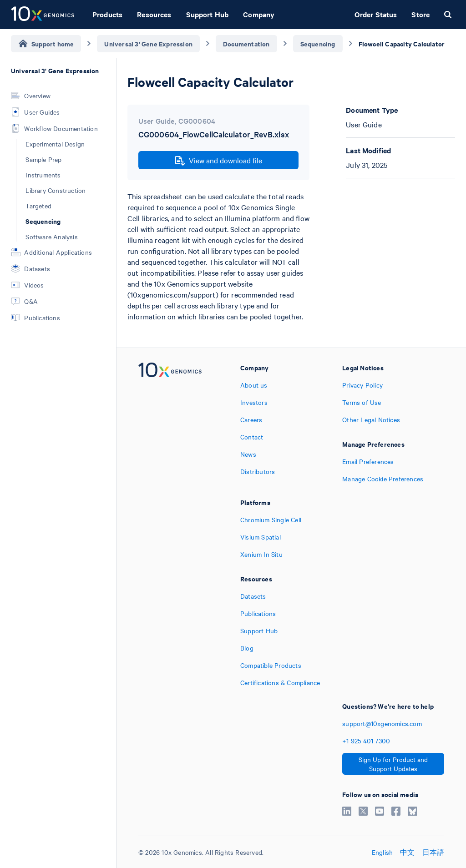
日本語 (433, 852)
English (382, 852)
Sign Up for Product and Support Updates (393, 764)
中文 (407, 852)
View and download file (219, 161)
